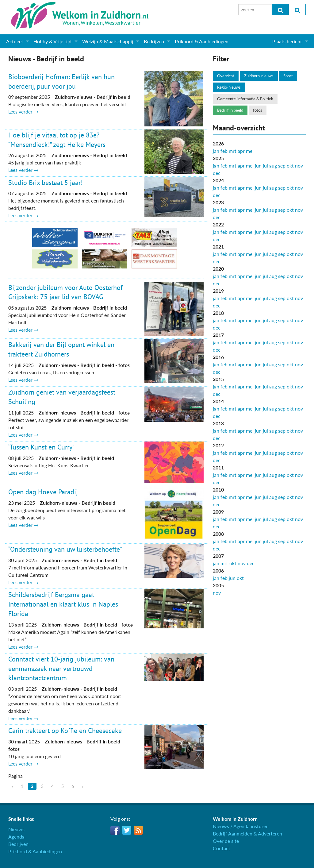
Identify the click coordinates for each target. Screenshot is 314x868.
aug (273, 166)
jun (258, 166)
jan (216, 151)
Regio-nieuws (229, 87)
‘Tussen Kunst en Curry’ (41, 447)
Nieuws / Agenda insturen (241, 826)
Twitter (127, 830)
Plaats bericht (287, 41)
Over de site (226, 841)
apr (241, 151)
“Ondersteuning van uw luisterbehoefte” (65, 549)
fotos (258, 110)
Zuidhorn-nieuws (259, 76)
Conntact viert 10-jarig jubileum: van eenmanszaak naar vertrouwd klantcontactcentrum (61, 669)
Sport (288, 76)
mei (250, 151)
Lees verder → (23, 112)
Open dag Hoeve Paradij (43, 492)
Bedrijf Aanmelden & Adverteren (247, 833)
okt (290, 166)
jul (265, 166)
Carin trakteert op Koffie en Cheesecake (65, 731)
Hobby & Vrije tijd (52, 41)
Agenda (16, 837)
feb (224, 151)
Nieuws (16, 829)
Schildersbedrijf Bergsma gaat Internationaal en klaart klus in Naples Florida (63, 604)
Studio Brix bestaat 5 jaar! (46, 183)
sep (282, 166)
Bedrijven (154, 41)
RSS (138, 830)
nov (299, 166)
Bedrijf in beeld (230, 110)
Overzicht (226, 76)
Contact (222, 848)
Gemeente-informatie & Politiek (245, 99)
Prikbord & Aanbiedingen (202, 41)
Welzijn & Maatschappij (108, 41)
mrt (233, 151)
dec (217, 173)
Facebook (115, 830)
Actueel (14, 41)
